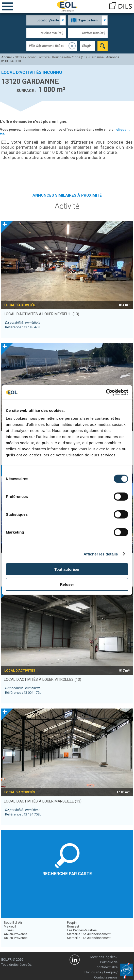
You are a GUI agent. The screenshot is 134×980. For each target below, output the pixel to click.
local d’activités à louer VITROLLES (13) (43, 679)
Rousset (73, 926)
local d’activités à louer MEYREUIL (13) (41, 314)
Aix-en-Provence (16, 934)
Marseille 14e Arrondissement (89, 938)
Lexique (110, 972)
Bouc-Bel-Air (13, 923)
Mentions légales (103, 957)
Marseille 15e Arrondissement (89, 934)
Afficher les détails (101, 554)
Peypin (72, 923)
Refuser (67, 584)
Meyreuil (10, 926)
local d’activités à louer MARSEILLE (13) (43, 801)
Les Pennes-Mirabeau (83, 930)
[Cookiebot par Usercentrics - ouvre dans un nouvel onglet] (106, 392)
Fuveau (9, 930)
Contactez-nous (106, 977)
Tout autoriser (67, 569)
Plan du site (93, 972)
